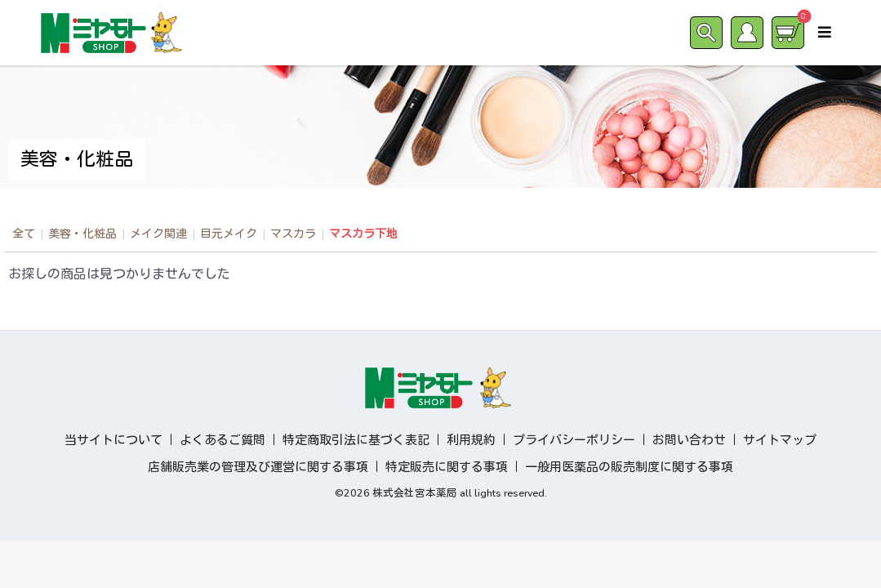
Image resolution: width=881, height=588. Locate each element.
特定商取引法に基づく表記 (356, 440)
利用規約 (471, 440)
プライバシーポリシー (574, 440)
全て (24, 234)
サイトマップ (780, 440)
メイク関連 (158, 234)
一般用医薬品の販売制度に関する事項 (629, 467)
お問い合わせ (689, 440)
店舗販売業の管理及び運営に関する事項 (258, 467)
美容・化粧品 (82, 234)
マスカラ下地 (363, 234)
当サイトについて (113, 440)
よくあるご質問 (222, 440)
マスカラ (293, 234)
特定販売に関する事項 (447, 467)
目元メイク (229, 234)
